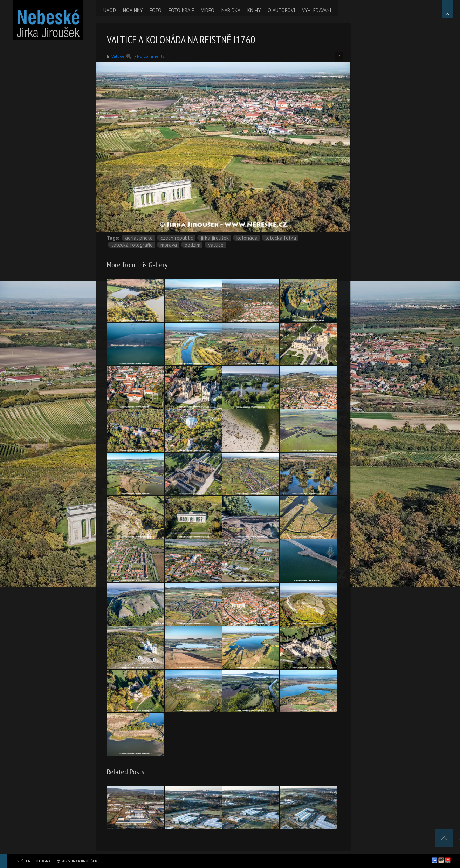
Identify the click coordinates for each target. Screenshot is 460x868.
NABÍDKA (231, 10)
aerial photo (139, 238)
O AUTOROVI (281, 10)
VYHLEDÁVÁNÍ (317, 10)
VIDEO (208, 10)
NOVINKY (133, 10)
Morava (169, 245)
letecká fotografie (132, 245)
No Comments (151, 56)
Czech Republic (177, 238)
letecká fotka (281, 238)
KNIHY (254, 10)
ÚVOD (110, 10)
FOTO (156, 10)
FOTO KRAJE (181, 10)
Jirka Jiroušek (215, 238)
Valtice (118, 56)
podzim (193, 245)
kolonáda (247, 238)
